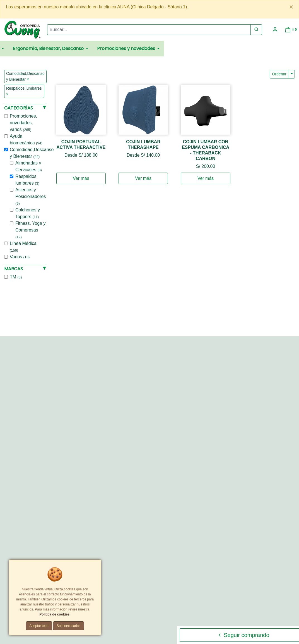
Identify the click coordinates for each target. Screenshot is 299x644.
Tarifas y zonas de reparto (152, 607)
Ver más (81, 178)
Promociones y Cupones (109, 607)
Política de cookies (54, 614)
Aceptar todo (39, 626)
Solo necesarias (68, 626)
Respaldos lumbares (27, 180)
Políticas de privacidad (147, 602)
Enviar (211, 434)
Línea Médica (23, 247)
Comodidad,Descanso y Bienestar (32, 153)
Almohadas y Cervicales (29, 166)
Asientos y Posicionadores (31, 196)
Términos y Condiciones (108, 602)
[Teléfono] (242, 381)
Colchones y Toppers (28, 213)
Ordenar (279, 74)
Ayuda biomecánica (26, 139)
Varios (20, 257)
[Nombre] (242, 355)
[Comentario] (242, 400)
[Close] (291, 7)
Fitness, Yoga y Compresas (31, 230)
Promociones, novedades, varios (23, 123)
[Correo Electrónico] (242, 368)
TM (16, 277)
